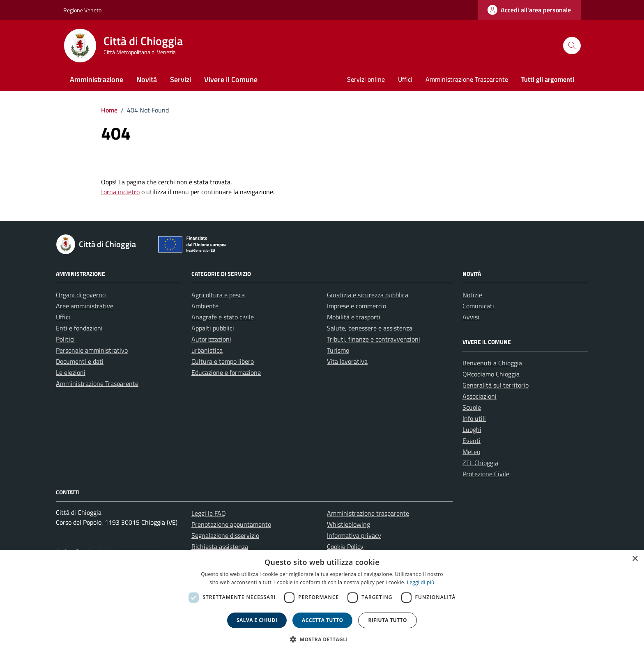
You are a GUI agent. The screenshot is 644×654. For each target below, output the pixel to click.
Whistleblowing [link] (348, 524)
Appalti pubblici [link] (213, 328)
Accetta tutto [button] (322, 620)
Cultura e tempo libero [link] (223, 361)
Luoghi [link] (472, 429)
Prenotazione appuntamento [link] (231, 524)
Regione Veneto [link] (82, 10)
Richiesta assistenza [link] (220, 546)
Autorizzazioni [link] (211, 339)
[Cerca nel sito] (572, 46)
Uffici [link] (405, 79)
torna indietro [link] (120, 192)
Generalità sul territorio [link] (496, 385)
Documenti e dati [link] (80, 361)
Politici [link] (65, 339)
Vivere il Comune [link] (231, 79)
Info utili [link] (474, 418)
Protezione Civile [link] (486, 474)
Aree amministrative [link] (85, 306)
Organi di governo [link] (81, 295)
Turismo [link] (338, 350)
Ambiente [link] (205, 306)
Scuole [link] (472, 407)
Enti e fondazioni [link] (79, 328)
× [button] (635, 559)
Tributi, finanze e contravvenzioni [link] (374, 339)
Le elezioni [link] (71, 372)
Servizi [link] (181, 79)
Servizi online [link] (366, 79)
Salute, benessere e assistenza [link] (370, 328)
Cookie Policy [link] (345, 546)
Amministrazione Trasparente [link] (467, 79)
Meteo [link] (471, 452)
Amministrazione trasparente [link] (368, 513)
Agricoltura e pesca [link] (218, 295)
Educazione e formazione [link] (226, 372)
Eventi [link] (471, 441)
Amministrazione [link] (97, 79)
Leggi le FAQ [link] (209, 513)
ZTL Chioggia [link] (480, 463)
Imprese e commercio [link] (356, 306)
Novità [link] (147, 79)
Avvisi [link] (471, 317)
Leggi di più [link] (421, 582)
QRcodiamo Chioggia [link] (491, 374)
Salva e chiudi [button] (257, 620)
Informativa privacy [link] (354, 535)
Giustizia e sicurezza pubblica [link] (368, 295)
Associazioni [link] (480, 396)
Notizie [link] (472, 295)
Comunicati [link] (478, 306)
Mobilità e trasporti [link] (354, 317)
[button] (322, 639)
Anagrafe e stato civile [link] (223, 317)
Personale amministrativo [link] (92, 350)
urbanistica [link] (207, 350)
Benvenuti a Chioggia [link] (492, 363)
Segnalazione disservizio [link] (225, 535)
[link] (529, 10)
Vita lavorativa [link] (347, 361)
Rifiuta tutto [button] (388, 620)
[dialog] (322, 602)
